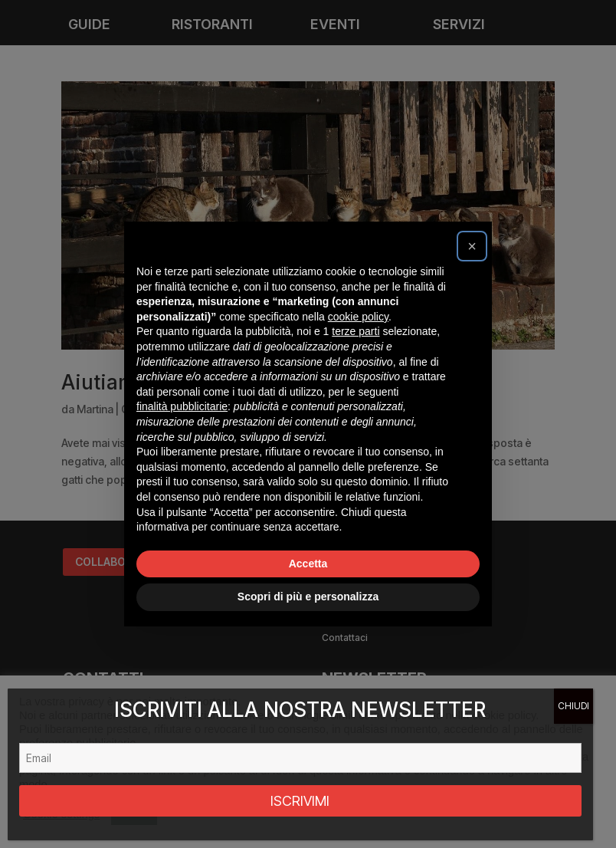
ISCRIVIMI (300, 801)
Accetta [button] (308, 564)
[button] (472, 246)
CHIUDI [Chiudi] (573, 706)
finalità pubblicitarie (182, 406)
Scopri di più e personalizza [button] (308, 597)
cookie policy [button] (358, 317)
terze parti (356, 331)
